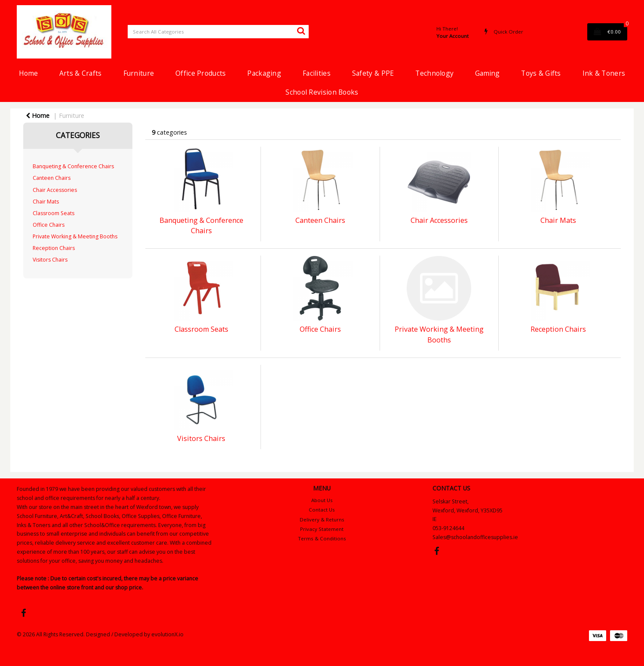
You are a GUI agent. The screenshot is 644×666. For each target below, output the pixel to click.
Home (28, 73)
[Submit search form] (301, 31)
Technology (434, 73)
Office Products (201, 73)
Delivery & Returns (322, 520)
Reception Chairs (54, 248)
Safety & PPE (373, 73)
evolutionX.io (167, 634)
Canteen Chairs (52, 178)
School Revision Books (322, 92)
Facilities (317, 73)
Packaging (264, 73)
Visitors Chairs (50, 260)
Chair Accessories (55, 190)
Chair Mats (46, 202)
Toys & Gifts (541, 73)
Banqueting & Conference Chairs (73, 166)
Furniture (139, 73)
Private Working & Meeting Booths (75, 236)
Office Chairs (49, 225)
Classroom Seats (54, 213)
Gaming (487, 73)
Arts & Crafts (81, 73)
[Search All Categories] (218, 32)
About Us (322, 500)
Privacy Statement (322, 529)
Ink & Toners (604, 73)
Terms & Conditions (322, 538)
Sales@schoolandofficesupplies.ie (475, 537)
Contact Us (322, 510)
